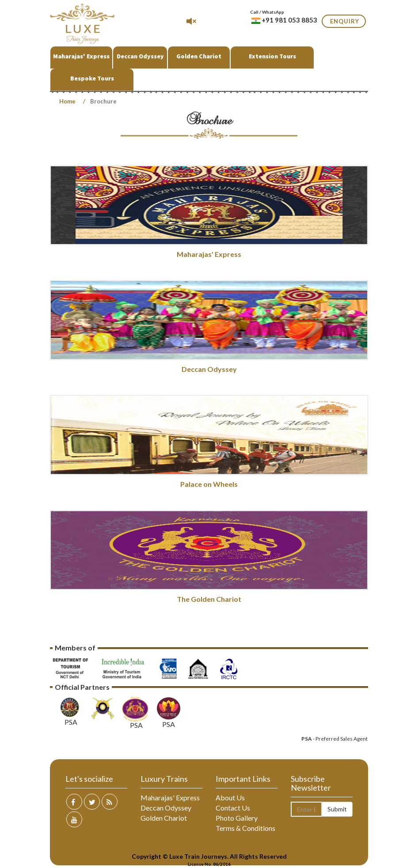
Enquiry (345, 21)
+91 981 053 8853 (284, 20)
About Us (230, 797)
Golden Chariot (199, 56)
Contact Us (233, 808)
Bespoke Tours (92, 78)
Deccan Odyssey (140, 56)
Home (67, 101)
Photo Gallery (237, 818)
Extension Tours (272, 56)
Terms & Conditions (245, 828)
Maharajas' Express (81, 56)
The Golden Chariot (209, 599)
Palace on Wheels (209, 484)
